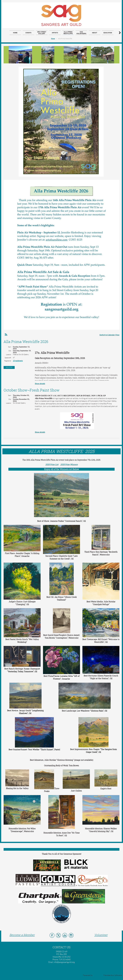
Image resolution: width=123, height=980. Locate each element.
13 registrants (18, 361)
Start (10, 347)
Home (53, 39)
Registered (8, 361)
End (10, 351)
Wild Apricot (98, 975)
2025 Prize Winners (69, 464)
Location (9, 355)
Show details (40, 384)
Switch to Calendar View (109, 335)
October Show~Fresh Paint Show (32, 390)
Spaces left (8, 358)
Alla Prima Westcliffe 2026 (26, 342)
